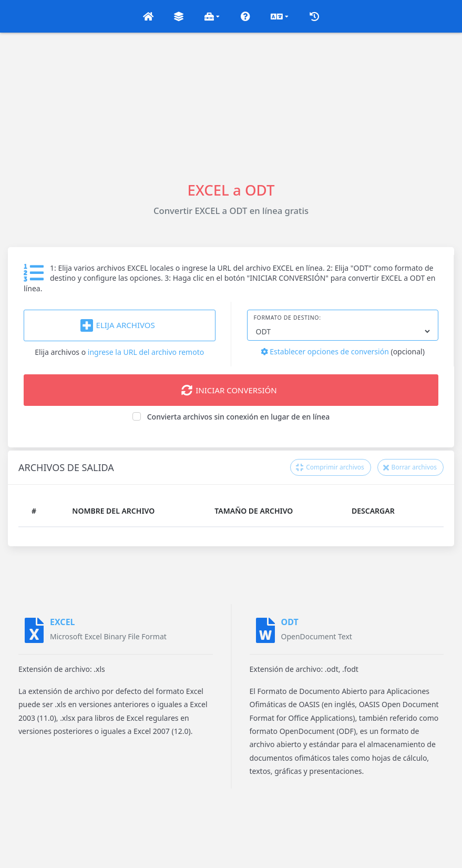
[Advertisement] (231, 106)
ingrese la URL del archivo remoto (146, 352)
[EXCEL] (34, 630)
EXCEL (63, 622)
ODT (290, 622)
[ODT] (265, 630)
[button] (148, 16)
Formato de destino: (288, 318)
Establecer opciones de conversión (325, 351)
